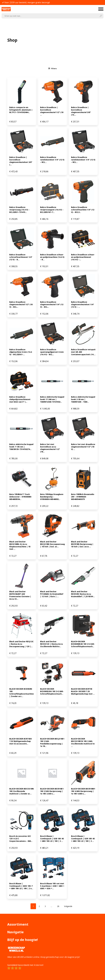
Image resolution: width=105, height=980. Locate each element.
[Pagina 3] (45, 906)
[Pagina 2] (39, 906)
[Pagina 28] (58, 906)
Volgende (68, 906)
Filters (52, 68)
